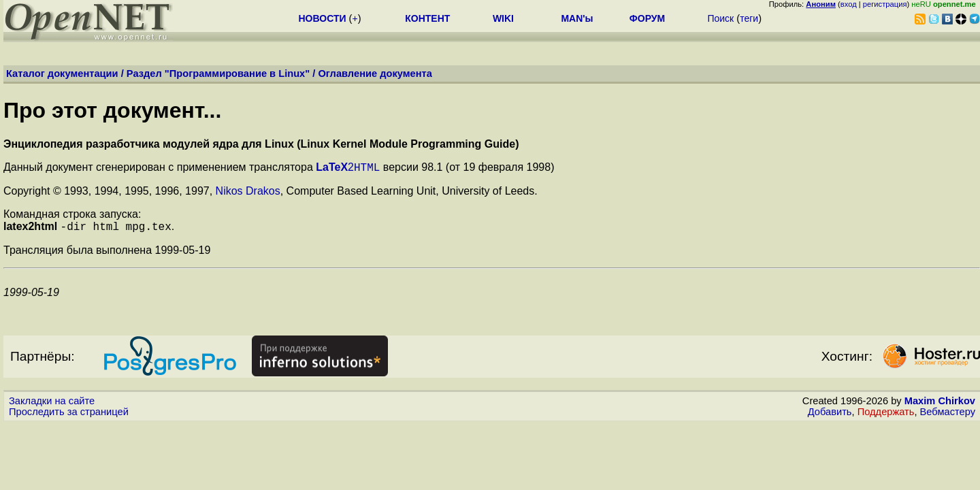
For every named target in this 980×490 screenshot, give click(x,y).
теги (749, 18)
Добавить (830, 416)
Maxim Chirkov (940, 405)
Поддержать (886, 416)
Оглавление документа (375, 73)
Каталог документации (62, 73)
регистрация (885, 4)
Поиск (720, 18)
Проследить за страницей (69, 416)
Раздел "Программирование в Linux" (218, 73)
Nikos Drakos (248, 193)
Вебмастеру (948, 416)
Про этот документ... (112, 110)
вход (849, 4)
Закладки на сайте (52, 405)
